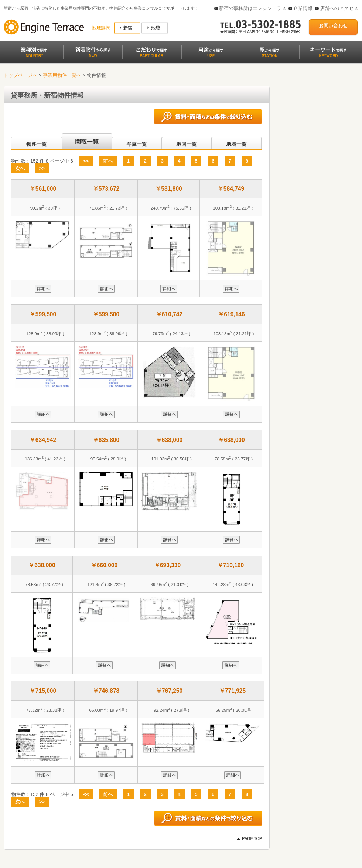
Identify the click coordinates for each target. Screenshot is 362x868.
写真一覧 (137, 142)
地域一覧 (237, 142)
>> (42, 168)
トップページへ (21, 75)
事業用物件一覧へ (62, 75)
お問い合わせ (333, 26)
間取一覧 (87, 142)
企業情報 (303, 8)
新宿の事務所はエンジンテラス (253, 8)
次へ (20, 168)
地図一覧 (187, 142)
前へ (108, 161)
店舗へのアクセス (339, 8)
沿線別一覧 (36, 142)
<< (86, 161)
